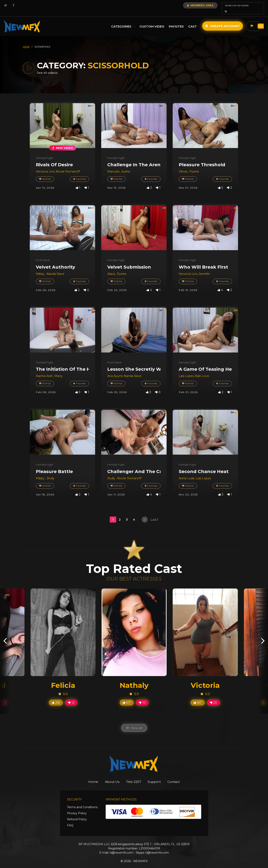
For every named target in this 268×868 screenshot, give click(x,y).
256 (56, 697)
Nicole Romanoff (68, 166)
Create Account (222, 20)
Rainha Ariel (45, 370)
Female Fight (45, 152)
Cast (192, 21)
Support (157, 776)
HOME (26, 41)
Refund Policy (77, 814)
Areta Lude (187, 473)
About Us (109, 776)
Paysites (176, 21)
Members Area (189, 5)
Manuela (114, 166)
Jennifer (204, 268)
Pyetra (194, 166)
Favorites (79, 173)
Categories (123, 21)
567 (198, 697)
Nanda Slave (55, 268)
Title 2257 (134, 776)
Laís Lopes (186, 370)
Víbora (183, 166)
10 (142, 697)
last (150, 514)
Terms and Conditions (82, 802)
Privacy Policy (77, 808)
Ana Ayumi (115, 370)
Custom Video (152, 21)
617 (127, 697)
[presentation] (5, 635)
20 (213, 697)
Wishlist (45, 173)
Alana (112, 268)
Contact (180, 776)
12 (71, 697)
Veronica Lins (45, 166)
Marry (58, 370)
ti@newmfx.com (121, 847)
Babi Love (202, 370)
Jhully (51, 473)
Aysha (126, 166)
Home (87, 776)
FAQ (70, 820)
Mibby (41, 268)
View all (134, 722)
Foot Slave (43, 254)
